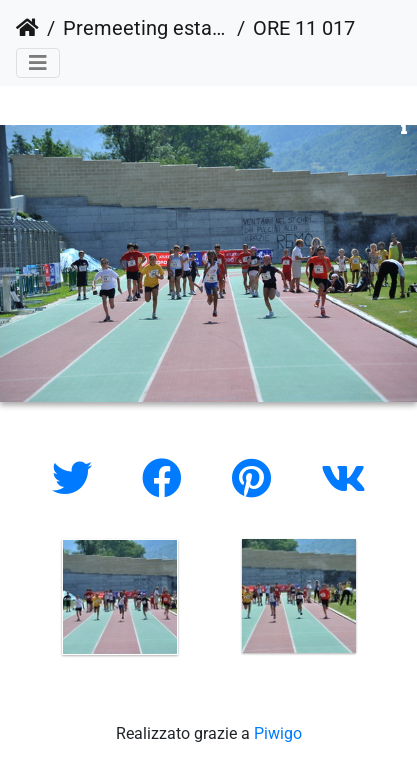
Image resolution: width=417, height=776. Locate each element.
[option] (119, 597)
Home (27, 28)
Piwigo (278, 733)
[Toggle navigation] (38, 63)
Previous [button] (15, 601)
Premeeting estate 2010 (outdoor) (146, 28)
